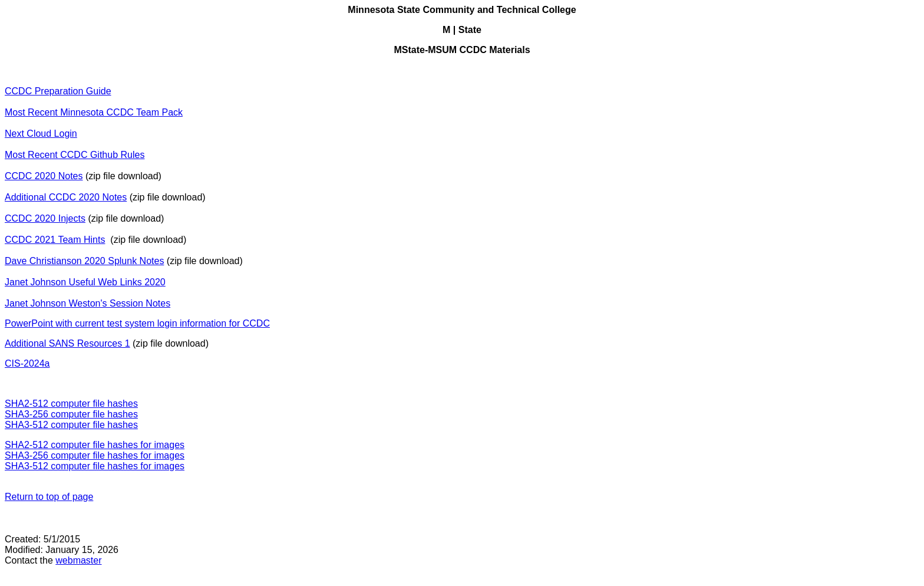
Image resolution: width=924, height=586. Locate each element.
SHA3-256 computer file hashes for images (95, 455)
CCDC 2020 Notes (44, 176)
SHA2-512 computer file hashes (71, 404)
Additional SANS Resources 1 (67, 343)
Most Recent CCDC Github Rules (75, 155)
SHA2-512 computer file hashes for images (95, 445)
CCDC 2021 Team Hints (55, 240)
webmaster (78, 560)
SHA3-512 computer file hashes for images (95, 466)
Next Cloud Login (41, 134)
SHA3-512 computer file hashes (71, 425)
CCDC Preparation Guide (58, 91)
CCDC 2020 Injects (45, 218)
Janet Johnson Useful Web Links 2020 (85, 282)
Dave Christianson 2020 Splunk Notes (84, 261)
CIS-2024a (27, 363)
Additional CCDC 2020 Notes (66, 197)
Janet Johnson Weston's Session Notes (88, 303)
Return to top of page (49, 497)
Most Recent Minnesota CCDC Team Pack (94, 112)
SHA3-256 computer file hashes (71, 414)
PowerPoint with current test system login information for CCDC (137, 323)
